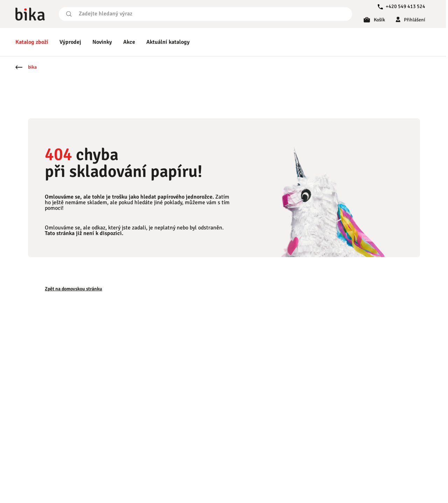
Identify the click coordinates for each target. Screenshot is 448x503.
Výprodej (70, 42)
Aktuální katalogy (168, 42)
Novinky (102, 42)
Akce (129, 42)
